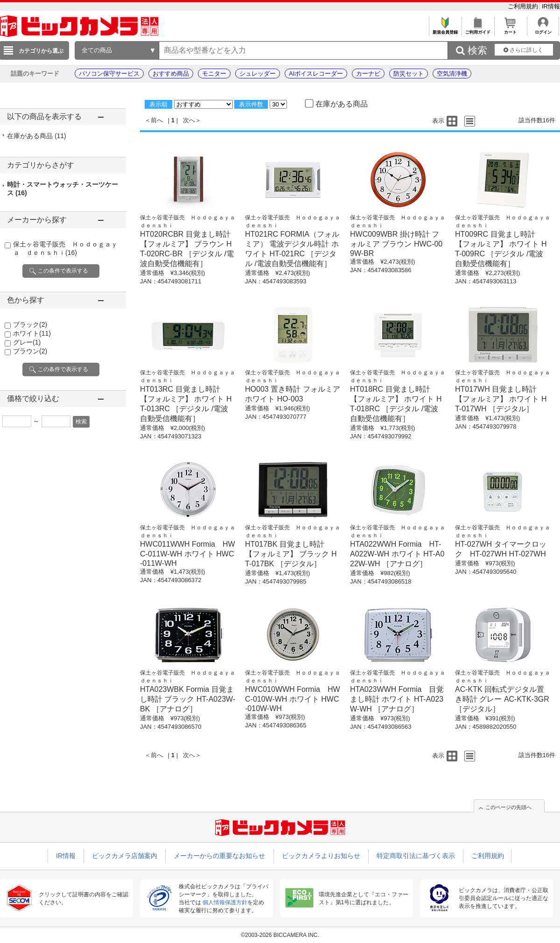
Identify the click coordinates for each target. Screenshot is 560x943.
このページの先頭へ (508, 807)
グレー (27, 342)
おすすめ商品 (171, 74)
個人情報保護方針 (225, 902)
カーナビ (368, 74)
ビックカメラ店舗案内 (125, 856)
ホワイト (32, 333)
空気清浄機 (452, 74)
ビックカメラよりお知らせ (321, 856)
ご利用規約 (524, 6)
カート (510, 30)
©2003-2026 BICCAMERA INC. (280, 935)
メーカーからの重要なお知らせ (219, 856)
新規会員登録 (445, 30)
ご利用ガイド (478, 30)
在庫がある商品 (37, 136)
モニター (214, 74)
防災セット (409, 74)
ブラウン (30, 351)
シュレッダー (258, 74)
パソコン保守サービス (109, 74)
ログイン (543, 30)
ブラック (30, 324)
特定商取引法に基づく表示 (416, 856)
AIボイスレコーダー (316, 74)
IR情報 (551, 6)
